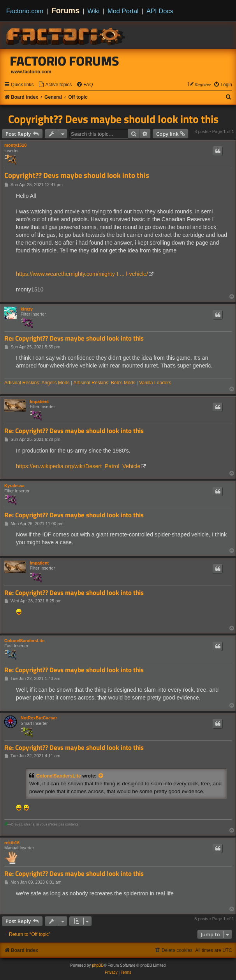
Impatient (39, 401)
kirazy (27, 309)
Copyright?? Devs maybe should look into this (113, 119)
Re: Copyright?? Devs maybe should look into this (74, 338)
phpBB (98, 965)
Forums (66, 11)
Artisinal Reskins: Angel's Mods (37, 383)
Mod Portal (123, 11)
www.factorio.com (31, 72)
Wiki (94, 11)
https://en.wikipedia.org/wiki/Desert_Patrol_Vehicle (78, 466)
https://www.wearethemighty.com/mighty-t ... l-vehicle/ (82, 274)
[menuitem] (55, 85)
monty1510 (15, 145)
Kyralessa (14, 486)
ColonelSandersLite (24, 641)
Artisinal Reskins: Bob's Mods (105, 383)
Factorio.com (25, 11)
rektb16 (12, 843)
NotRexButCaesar (39, 718)
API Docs (160, 11)
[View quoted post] (101, 776)
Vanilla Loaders (155, 383)
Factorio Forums (65, 61)
